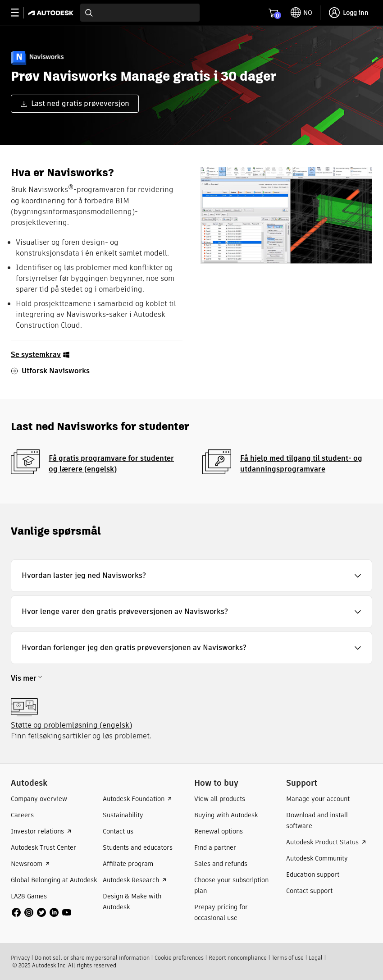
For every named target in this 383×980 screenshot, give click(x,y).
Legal (316, 958)
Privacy (20, 958)
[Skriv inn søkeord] (140, 13)
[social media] (41, 912)
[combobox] (140, 13)
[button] (191, 576)
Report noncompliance (238, 958)
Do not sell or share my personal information (92, 958)
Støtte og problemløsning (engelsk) (71, 725)
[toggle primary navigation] (20, 13)
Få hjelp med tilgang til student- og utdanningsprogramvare (301, 464)
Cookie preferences (179, 958)
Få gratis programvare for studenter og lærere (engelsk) (111, 464)
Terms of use (288, 958)
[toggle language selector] (301, 13)
